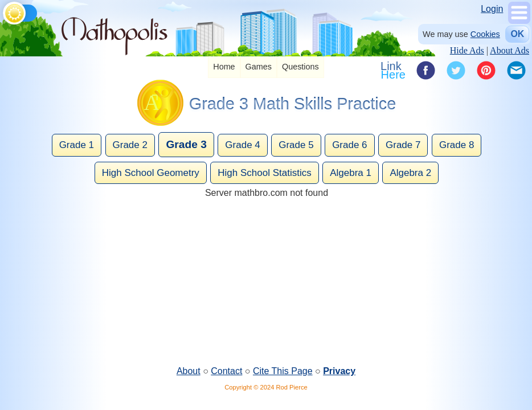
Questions (300, 67)
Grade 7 (403, 145)
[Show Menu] (519, 21)
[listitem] (224, 67)
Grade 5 (296, 145)
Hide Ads (467, 50)
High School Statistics (264, 173)
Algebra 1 (351, 173)
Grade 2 (130, 145)
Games (259, 67)
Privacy (339, 371)
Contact (226, 371)
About (189, 371)
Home (224, 67)
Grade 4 (242, 145)
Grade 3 (186, 144)
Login (492, 9)
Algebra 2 (410, 173)
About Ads (510, 50)
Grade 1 (77, 145)
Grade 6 (349, 145)
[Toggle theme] (5, 11)
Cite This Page (283, 371)
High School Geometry (151, 173)
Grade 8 (457, 145)
